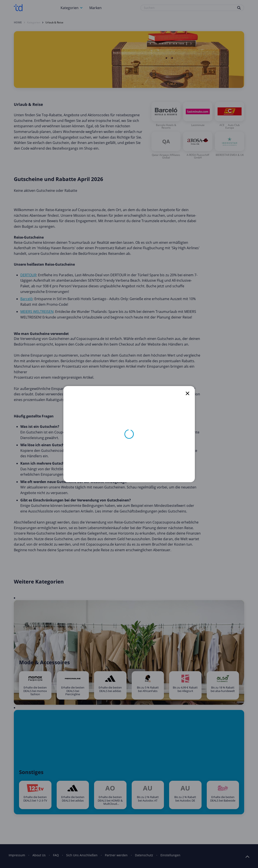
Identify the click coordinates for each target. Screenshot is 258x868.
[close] (187, 393)
